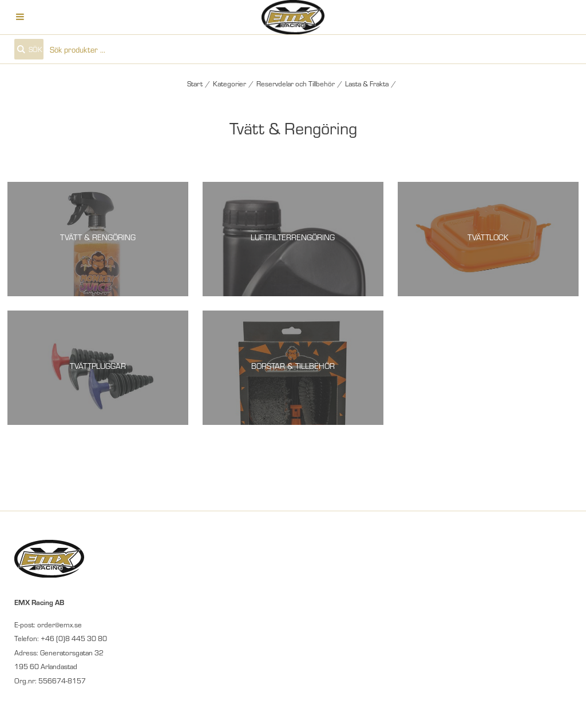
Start (195, 83)
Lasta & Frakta (367, 83)
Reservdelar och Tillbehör (296, 83)
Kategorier (229, 83)
